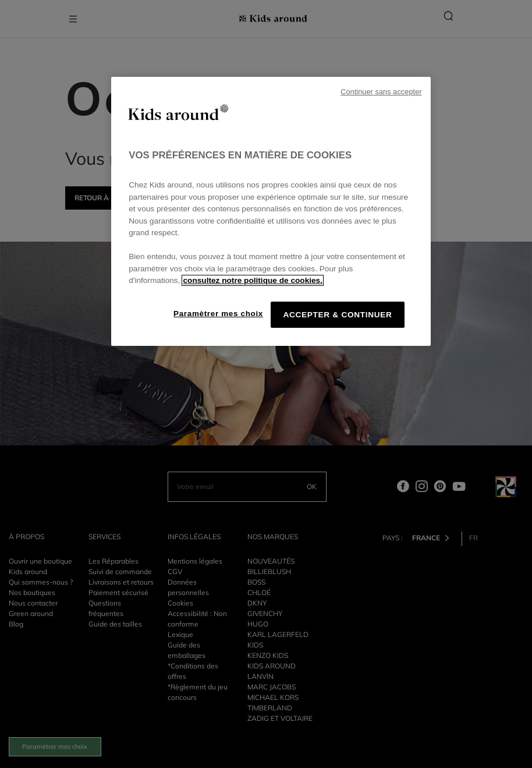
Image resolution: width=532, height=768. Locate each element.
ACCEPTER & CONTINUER (337, 315)
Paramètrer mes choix (218, 314)
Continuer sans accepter (381, 92)
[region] (271, 211)
